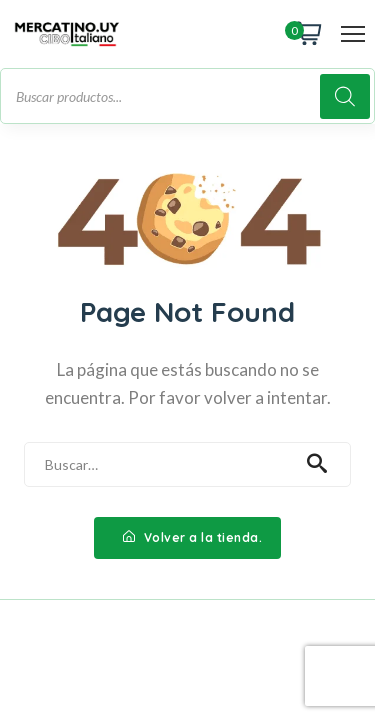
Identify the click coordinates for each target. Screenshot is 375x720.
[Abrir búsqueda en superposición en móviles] (187, 96)
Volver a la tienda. (193, 537)
